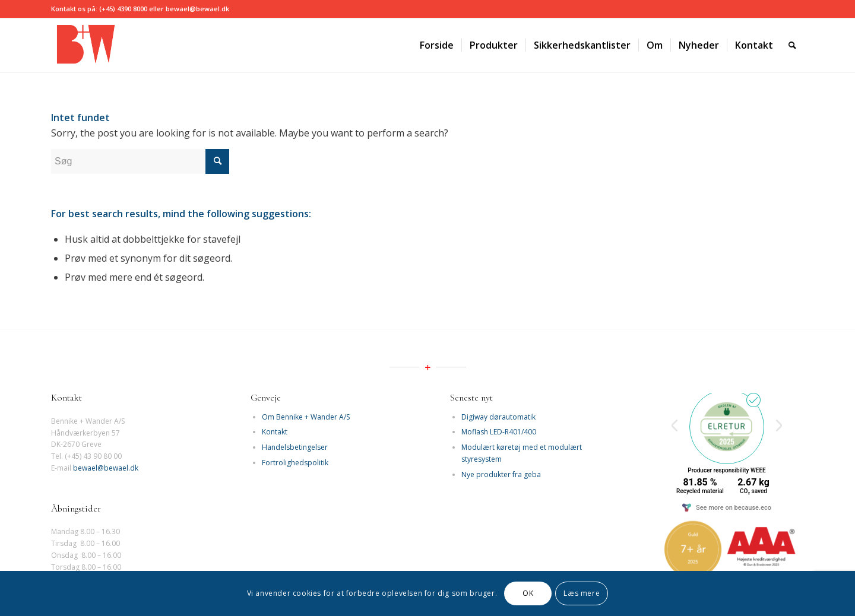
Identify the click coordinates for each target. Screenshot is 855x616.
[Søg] (792, 45)
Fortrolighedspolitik (295, 463)
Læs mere (582, 593)
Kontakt (275, 432)
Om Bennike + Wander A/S (306, 417)
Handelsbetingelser (295, 447)
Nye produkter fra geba (501, 474)
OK (528, 593)
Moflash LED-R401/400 (499, 432)
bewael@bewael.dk (106, 468)
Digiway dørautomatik (498, 417)
